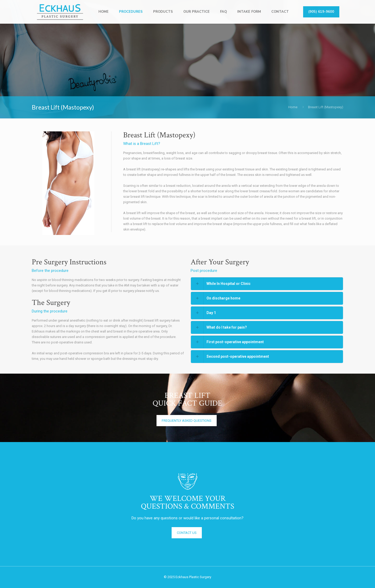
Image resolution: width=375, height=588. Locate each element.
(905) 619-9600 (321, 12)
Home (293, 107)
